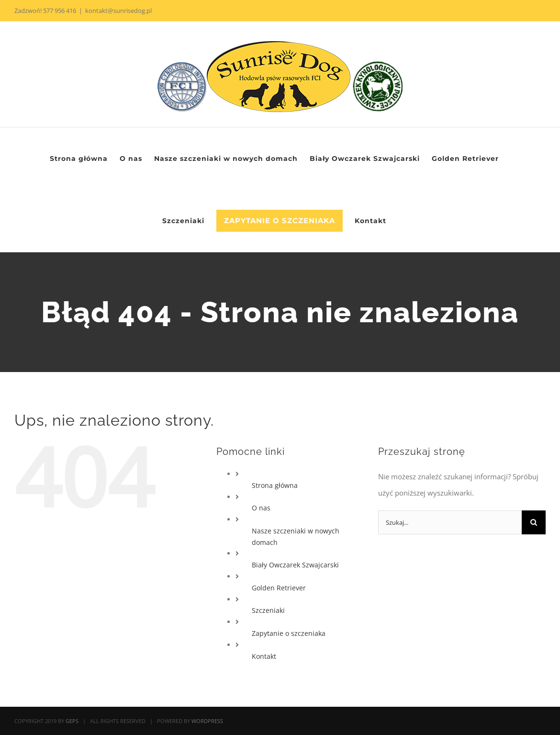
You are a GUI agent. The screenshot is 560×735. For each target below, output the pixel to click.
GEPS (72, 721)
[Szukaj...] (450, 522)
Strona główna (275, 485)
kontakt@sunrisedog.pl (118, 11)
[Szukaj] (534, 522)
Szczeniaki (268, 610)
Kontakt (264, 656)
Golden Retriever (279, 588)
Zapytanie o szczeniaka (289, 633)
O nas (261, 508)
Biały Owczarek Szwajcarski (295, 565)
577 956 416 (60, 11)
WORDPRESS (207, 721)
